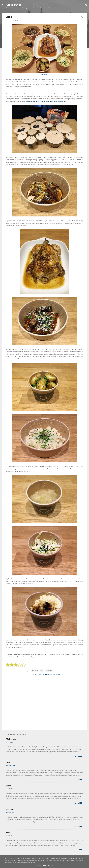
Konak (8, 786)
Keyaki (8, 762)
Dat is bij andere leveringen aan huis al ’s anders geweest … (48, 101)
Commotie (10, 809)
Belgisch (35, 671)
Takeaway (49, 671)
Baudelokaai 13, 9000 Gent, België (49, 675)
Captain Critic (14, 5)
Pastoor (9, 833)
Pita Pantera (11, 739)
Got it (51, 866)
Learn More (41, 866)
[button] (82, 17)
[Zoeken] (86, 5)
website (44, 75)
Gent (42, 671)
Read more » (78, 756)
